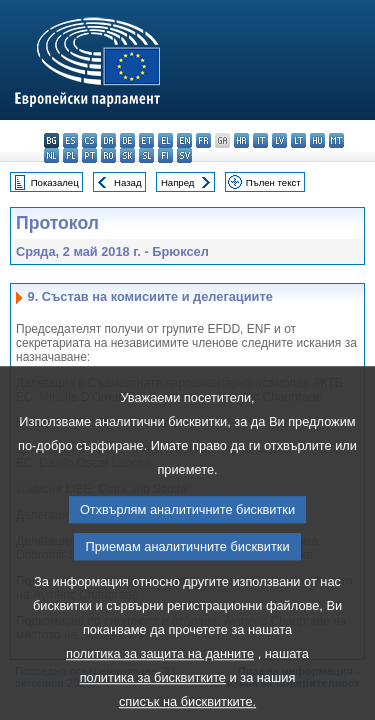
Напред (178, 182)
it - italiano (260, 140)
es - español (70, 140)
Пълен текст (273, 182)
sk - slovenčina (127, 155)
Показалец (55, 182)
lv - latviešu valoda (279, 140)
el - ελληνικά (165, 140)
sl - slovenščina (146, 155)
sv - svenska (184, 155)
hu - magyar (317, 140)
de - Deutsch (127, 140)
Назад (128, 182)
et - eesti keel (146, 140)
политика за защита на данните (160, 688)
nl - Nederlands (51, 155)
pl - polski (70, 155)
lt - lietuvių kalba (298, 140)
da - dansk (108, 140)
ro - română (108, 155)
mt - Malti (336, 140)
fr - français (203, 140)
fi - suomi (165, 155)
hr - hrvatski (241, 140)
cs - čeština (89, 140)
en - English (184, 140)
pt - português (89, 155)
